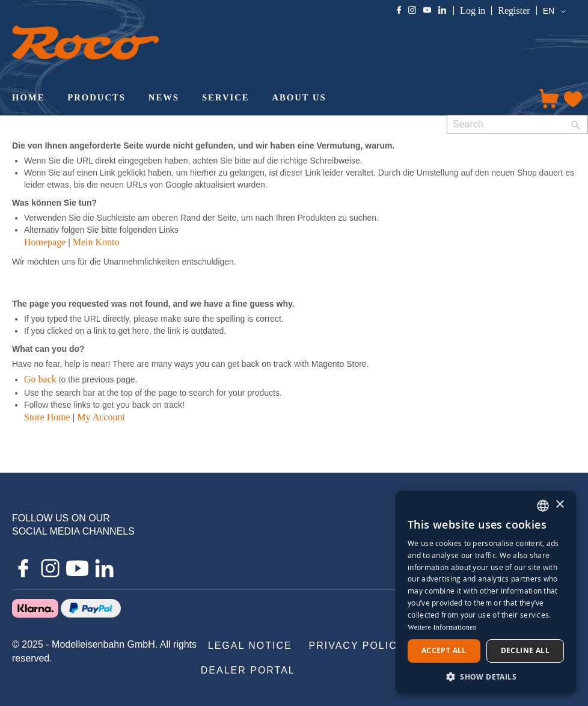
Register (514, 11)
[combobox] (517, 124)
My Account (101, 417)
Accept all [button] (444, 650)
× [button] (559, 505)
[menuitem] (28, 99)
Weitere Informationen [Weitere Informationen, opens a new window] (442, 627)
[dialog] (486, 592)
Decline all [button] (525, 650)
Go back (40, 379)
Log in (473, 11)
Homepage (45, 242)
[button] (556, 11)
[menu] (265, 99)
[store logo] (85, 42)
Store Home (47, 417)
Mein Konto (96, 242)
